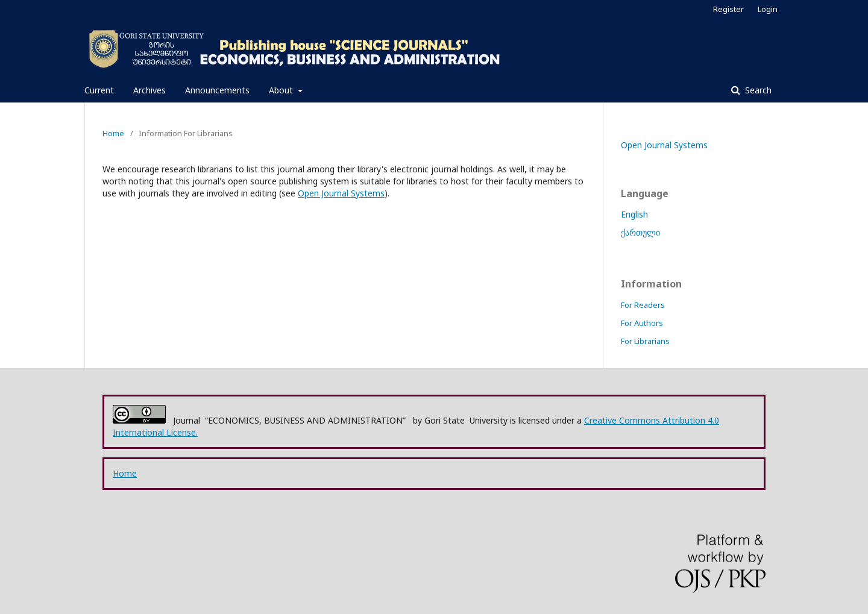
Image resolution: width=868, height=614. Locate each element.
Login (768, 9)
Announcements (217, 90)
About (282, 90)
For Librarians (645, 341)
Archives (149, 90)
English (634, 214)
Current (99, 90)
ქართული (640, 232)
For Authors (642, 323)
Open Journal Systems (341, 193)
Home (113, 133)
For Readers (643, 305)
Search (757, 90)
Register (728, 9)
